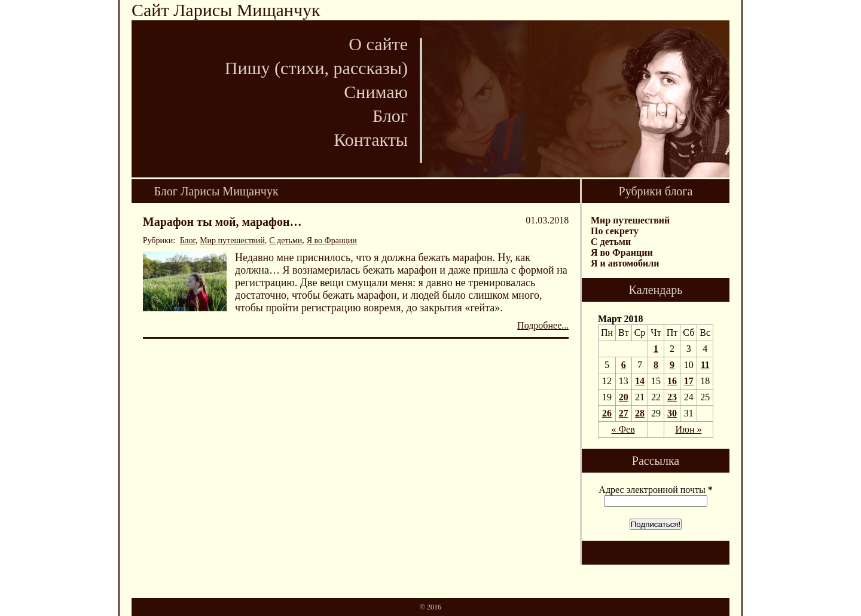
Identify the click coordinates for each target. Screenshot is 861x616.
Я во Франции (332, 240)
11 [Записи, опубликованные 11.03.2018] (705, 365)
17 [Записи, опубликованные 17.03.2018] (689, 381)
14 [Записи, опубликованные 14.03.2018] (640, 381)
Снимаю (376, 92)
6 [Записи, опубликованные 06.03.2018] (624, 365)
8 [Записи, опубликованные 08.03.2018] (656, 365)
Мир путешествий (232, 240)
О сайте (378, 44)
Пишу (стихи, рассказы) (316, 68)
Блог (390, 116)
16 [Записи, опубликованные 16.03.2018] (672, 381)
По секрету (615, 231)
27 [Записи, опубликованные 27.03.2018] (624, 413)
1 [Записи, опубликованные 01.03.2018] (656, 349)
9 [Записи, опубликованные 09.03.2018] (672, 365)
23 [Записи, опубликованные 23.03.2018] (672, 397)
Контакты (371, 140)
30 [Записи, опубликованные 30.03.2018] (672, 413)
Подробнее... (543, 325)
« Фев (623, 429)
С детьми (286, 240)
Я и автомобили (625, 263)
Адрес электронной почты (655, 490)
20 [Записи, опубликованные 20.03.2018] (624, 397)
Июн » (688, 429)
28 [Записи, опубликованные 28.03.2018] (640, 413)
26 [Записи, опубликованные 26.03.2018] (607, 413)
